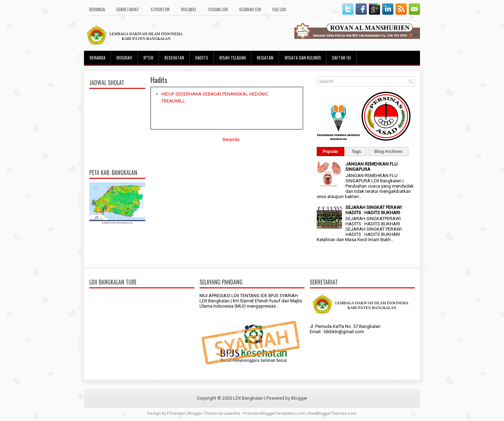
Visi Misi (188, 9)
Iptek (148, 58)
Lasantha (232, 413)
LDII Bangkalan (248, 398)
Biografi (124, 58)
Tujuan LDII (218, 9)
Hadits (202, 58)
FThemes (176, 413)
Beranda (97, 9)
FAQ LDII (279, 9)
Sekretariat (128, 9)
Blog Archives (388, 152)
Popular (331, 152)
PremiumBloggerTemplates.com (274, 413)
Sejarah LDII (250, 9)
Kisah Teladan (233, 58)
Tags (356, 152)
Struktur (160, 9)
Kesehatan (174, 58)
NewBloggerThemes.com (332, 413)
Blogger (299, 398)
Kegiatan (265, 58)
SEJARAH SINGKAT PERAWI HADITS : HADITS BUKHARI (374, 210)
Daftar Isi (342, 58)
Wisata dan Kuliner (303, 58)
